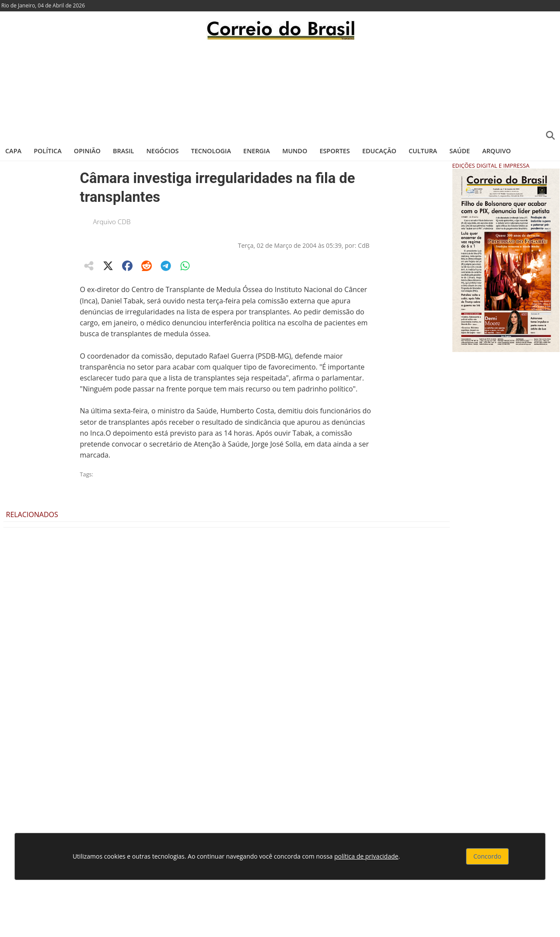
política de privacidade (366, 856)
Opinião (87, 151)
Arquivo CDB (112, 222)
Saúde (460, 151)
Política (48, 151)
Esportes (334, 151)
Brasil (123, 151)
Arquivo (496, 151)
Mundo (295, 151)
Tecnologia (211, 151)
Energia (257, 151)
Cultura (423, 151)
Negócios (163, 151)
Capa (13, 151)
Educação (379, 151)
